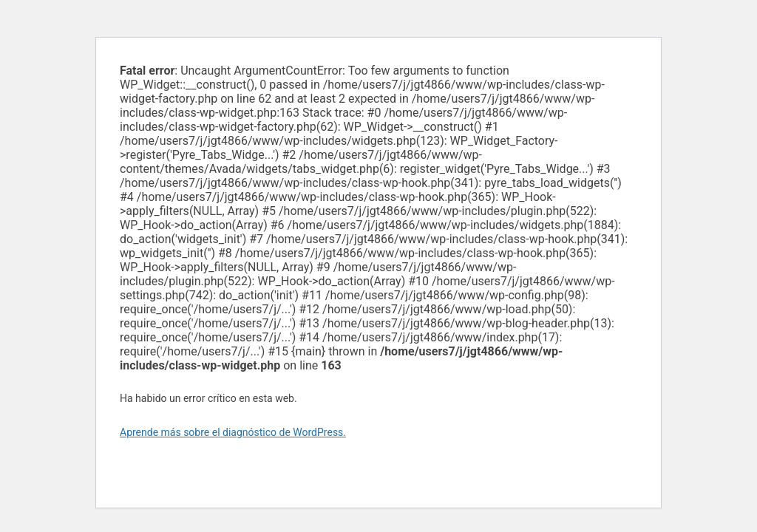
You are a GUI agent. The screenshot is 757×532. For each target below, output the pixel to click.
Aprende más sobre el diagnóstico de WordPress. (233, 432)
